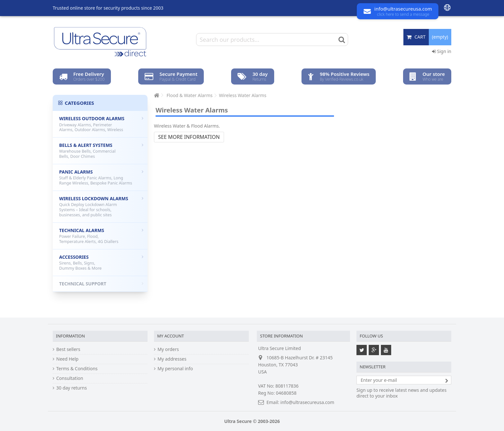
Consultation (70, 378)
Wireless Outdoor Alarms (101, 124)
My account (171, 336)
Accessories (101, 262)
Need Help (67, 359)
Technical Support (101, 284)
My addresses (172, 359)
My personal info (175, 369)
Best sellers (68, 349)
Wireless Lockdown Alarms (101, 207)
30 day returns (72, 388)
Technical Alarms (101, 236)
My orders (168, 349)
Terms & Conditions (77, 369)
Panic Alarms (101, 177)
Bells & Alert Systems (101, 151)
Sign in (442, 51)
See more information (189, 137)
